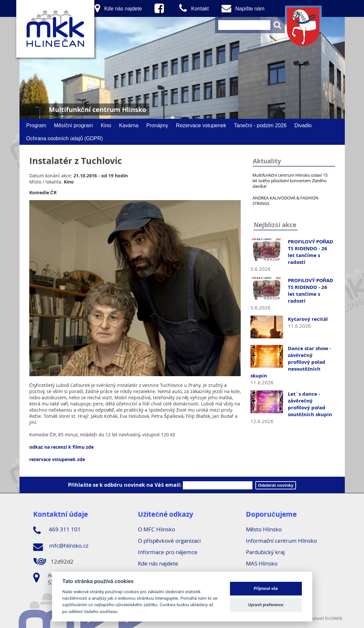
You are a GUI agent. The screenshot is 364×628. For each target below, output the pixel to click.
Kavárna (129, 125)
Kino (106, 125)
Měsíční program (74, 125)
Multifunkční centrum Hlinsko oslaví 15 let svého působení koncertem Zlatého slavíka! (290, 181)
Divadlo (303, 125)
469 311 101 (57, 530)
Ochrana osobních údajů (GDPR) (65, 138)
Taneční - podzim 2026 (260, 125)
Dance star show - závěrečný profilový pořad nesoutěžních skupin (291, 362)
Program (36, 125)
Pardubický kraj (265, 552)
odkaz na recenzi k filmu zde (61, 447)
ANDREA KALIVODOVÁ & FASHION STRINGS (285, 201)
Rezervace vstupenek (201, 125)
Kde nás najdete (158, 563)
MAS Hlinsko (262, 563)
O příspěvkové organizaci (169, 541)
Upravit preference (266, 605)
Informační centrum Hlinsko (282, 541)
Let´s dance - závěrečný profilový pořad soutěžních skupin (310, 404)
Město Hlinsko (264, 529)
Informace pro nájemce (168, 552)
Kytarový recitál (308, 319)
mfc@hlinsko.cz (61, 547)
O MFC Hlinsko (156, 529)
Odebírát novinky (276, 485)
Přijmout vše (266, 588)
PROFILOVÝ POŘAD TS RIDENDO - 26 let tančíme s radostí (311, 252)
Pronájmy (157, 125)
